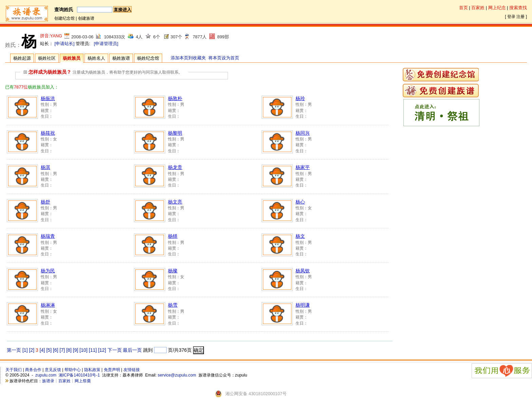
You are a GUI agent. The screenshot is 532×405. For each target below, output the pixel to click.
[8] (69, 350)
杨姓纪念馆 (148, 58)
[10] (83, 350)
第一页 (14, 350)
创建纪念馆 (64, 18)
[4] (42, 350)
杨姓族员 (72, 58)
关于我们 (14, 370)
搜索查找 (518, 8)
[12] (102, 350)
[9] (76, 350)
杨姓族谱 (121, 58)
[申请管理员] (106, 44)
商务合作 (33, 370)
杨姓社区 (47, 58)
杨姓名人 (96, 58)
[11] (93, 350)
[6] (56, 350)
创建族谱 (86, 18)
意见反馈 (53, 370)
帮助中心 (73, 370)
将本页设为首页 (224, 58)
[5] (49, 350)
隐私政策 (92, 370)
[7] (62, 350)
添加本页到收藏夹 (188, 58)
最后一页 (132, 350)
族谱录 (48, 381)
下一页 (115, 350)
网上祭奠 (83, 381)
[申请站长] (65, 44)
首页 (463, 8)
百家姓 (478, 8)
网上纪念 (497, 8)
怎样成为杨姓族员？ (47, 72)
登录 (511, 17)
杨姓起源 (22, 58)
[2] (32, 350)
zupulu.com (46, 375)
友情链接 (132, 370)
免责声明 (112, 370)
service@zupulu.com (177, 375)
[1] (25, 350)
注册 (520, 17)
